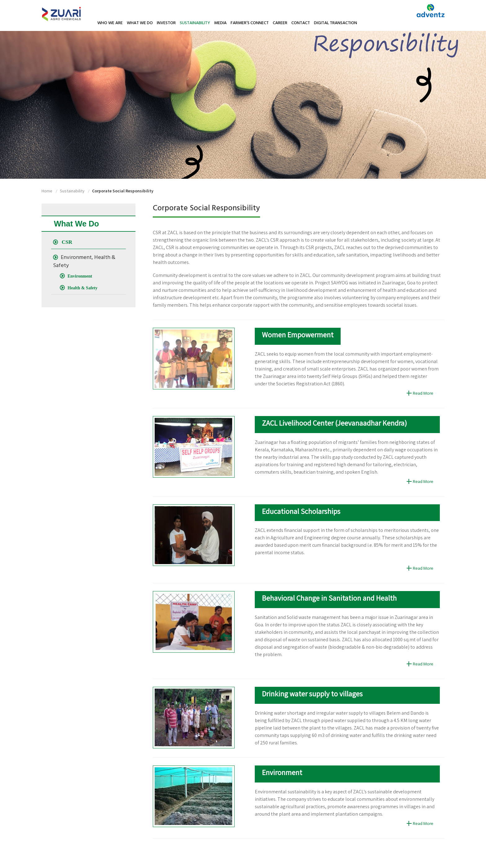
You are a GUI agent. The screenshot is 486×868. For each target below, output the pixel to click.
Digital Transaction (336, 23)
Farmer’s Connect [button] (250, 23)
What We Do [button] (140, 23)
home (47, 191)
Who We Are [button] (110, 23)
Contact (301, 23)
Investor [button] (166, 23)
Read (418, 394)
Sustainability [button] (195, 23)
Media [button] (220, 23)
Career (280, 23)
